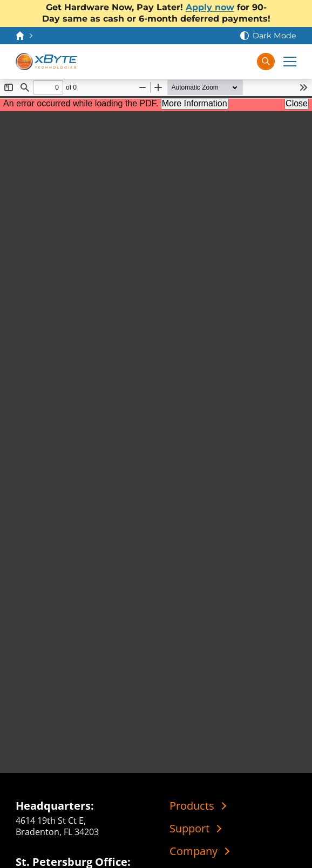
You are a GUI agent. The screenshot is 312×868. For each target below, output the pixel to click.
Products (192, 806)
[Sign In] (242, 62)
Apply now (210, 7)
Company (194, 851)
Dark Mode (274, 36)
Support (189, 829)
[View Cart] (221, 62)
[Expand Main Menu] (290, 62)
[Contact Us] (199, 62)
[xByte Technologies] (47, 62)
